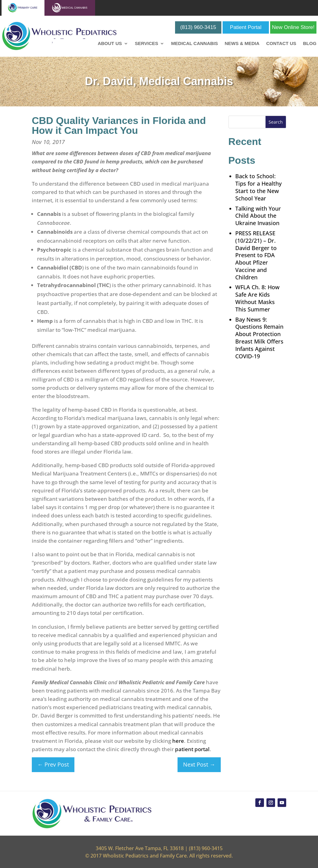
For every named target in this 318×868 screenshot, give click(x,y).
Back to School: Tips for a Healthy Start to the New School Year (258, 187)
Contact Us (281, 44)
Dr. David (109, 81)
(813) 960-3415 (198, 27)
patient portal (192, 749)
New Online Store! (293, 27)
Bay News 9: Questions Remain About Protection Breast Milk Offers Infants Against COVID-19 (259, 338)
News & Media (242, 44)
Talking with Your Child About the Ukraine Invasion (258, 216)
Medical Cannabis (194, 44)
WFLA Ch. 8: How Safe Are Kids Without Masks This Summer (257, 298)
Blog (310, 44)
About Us (110, 44)
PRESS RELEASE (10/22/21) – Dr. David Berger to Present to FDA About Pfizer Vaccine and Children (256, 255)
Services (147, 44)
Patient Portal (246, 27)
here (178, 741)
